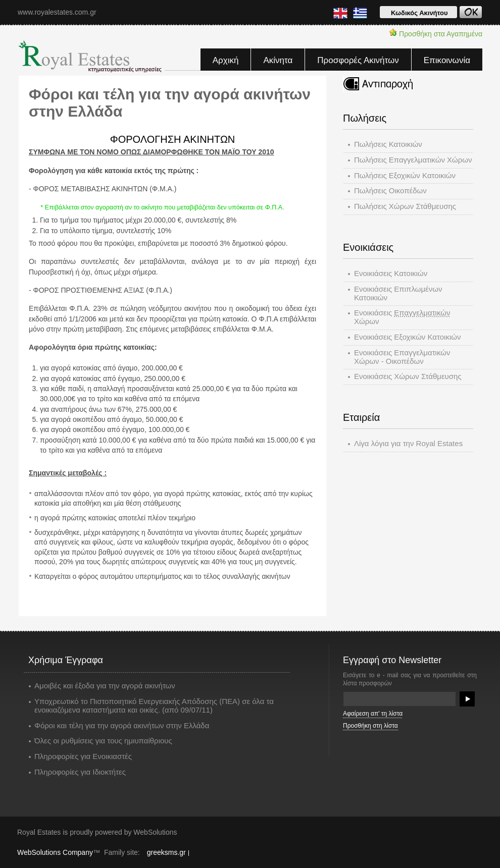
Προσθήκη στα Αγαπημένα (436, 33)
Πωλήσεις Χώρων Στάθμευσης (405, 206)
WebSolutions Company (55, 852)
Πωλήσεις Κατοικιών (388, 144)
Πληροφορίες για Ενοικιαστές (83, 756)
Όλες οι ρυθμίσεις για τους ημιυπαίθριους (103, 741)
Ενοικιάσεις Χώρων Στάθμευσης (408, 376)
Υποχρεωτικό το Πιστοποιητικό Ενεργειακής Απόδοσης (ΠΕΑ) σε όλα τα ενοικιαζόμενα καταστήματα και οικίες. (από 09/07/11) (154, 706)
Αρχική (226, 60)
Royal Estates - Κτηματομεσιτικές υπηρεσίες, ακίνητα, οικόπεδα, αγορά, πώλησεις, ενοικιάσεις (91, 57)
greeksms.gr (166, 852)
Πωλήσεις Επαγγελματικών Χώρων (413, 160)
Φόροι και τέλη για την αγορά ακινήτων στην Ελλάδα (122, 726)
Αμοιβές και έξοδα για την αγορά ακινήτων (105, 686)
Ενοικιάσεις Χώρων (402, 317)
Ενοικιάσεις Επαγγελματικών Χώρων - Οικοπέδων (402, 357)
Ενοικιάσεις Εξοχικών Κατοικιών (407, 337)
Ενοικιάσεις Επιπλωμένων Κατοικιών (398, 293)
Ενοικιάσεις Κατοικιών (391, 273)
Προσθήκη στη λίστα (370, 726)
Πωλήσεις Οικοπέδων (390, 191)
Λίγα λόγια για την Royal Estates (408, 443)
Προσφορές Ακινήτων (358, 60)
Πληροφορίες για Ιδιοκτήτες (80, 772)
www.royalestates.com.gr (57, 12)
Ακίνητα (278, 60)
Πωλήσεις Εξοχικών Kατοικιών (405, 175)
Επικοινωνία (447, 60)
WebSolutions (155, 832)
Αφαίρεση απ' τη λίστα (373, 714)
